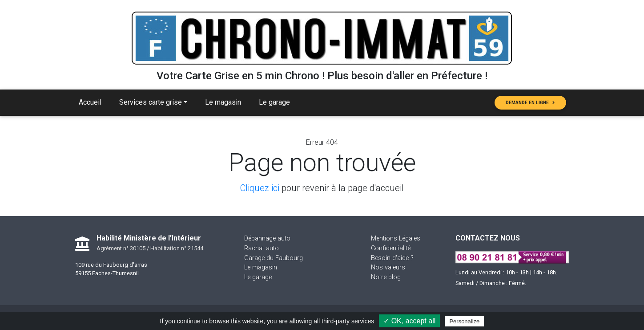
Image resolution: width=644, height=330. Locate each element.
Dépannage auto (267, 238)
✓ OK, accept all (409, 321)
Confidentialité (391, 248)
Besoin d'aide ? (392, 258)
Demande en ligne (530, 103)
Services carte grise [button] (151, 102)
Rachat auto (262, 248)
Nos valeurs (388, 267)
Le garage (274, 102)
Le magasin (223, 102)
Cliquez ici (260, 188)
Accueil (90, 102)
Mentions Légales (396, 238)
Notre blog (386, 277)
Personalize (464, 321)
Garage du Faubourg (274, 258)
